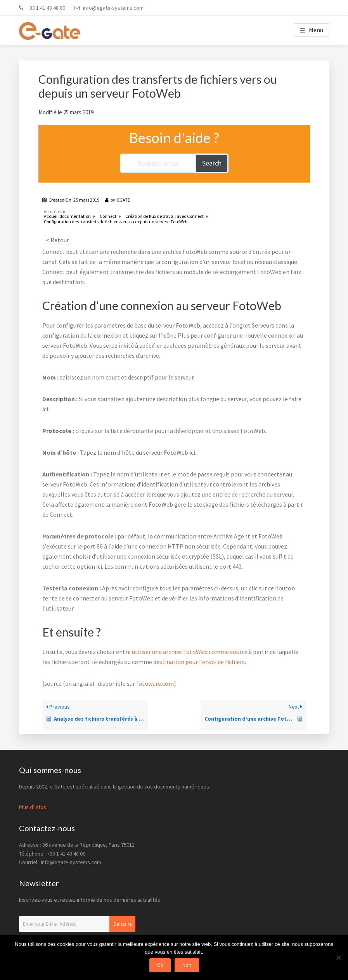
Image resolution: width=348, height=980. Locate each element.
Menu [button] (316, 30)
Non (187, 965)
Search (212, 163)
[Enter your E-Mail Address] (77, 924)
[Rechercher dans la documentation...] (158, 163)
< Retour (57, 240)
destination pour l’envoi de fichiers (199, 662)
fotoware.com (155, 683)
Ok (160, 965)
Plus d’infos (33, 807)
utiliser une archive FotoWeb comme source (190, 652)
